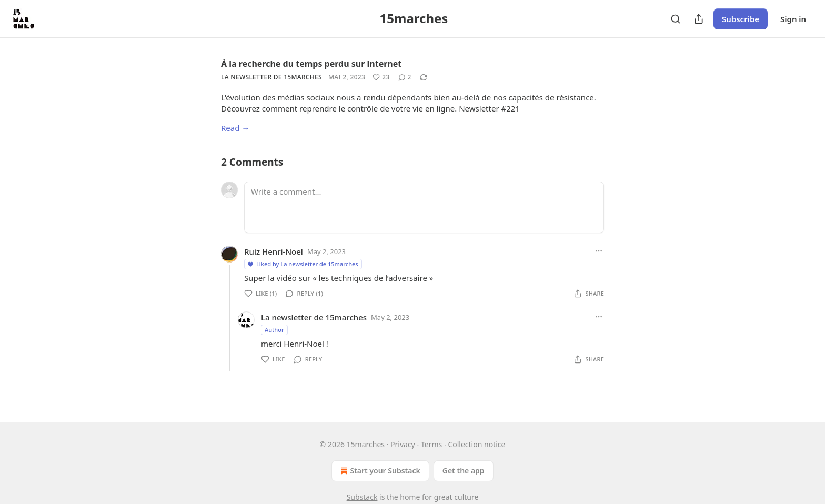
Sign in (793, 19)
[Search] (676, 19)
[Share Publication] (699, 19)
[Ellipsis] (599, 251)
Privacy (403, 444)
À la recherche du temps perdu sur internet (311, 64)
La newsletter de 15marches (271, 77)
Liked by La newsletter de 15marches (303, 264)
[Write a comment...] (424, 207)
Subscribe (741, 19)
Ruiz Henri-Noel (274, 251)
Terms (431, 444)
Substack (362, 497)
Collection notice (476, 444)
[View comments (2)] (405, 77)
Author (274, 330)
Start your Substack (379, 471)
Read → (235, 128)
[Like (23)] (381, 77)
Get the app (464, 471)
